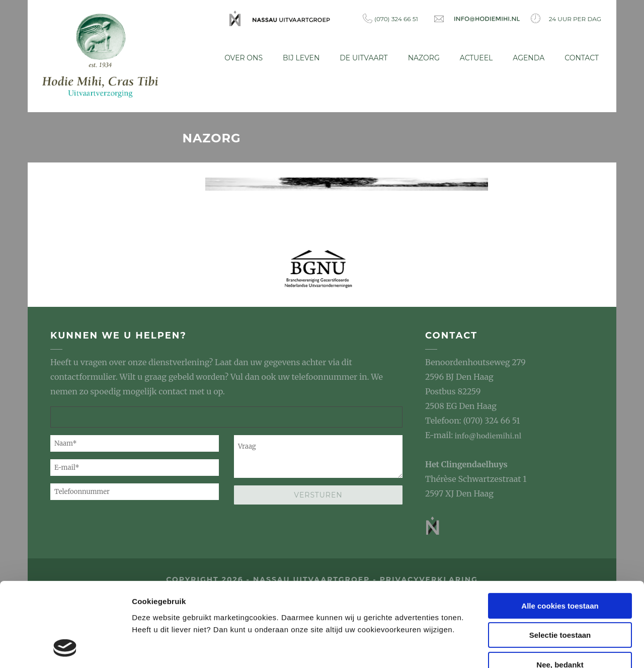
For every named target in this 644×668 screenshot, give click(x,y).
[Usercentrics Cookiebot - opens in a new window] (65, 648)
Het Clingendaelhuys (466, 462)
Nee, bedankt (560, 589)
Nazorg (424, 58)
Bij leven (301, 58)
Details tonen (156, 648)
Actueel (476, 58)
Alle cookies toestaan (560, 530)
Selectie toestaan (560, 560)
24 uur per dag (566, 18)
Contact (582, 58)
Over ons (244, 58)
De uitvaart (364, 58)
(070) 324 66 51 (390, 18)
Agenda (529, 58)
